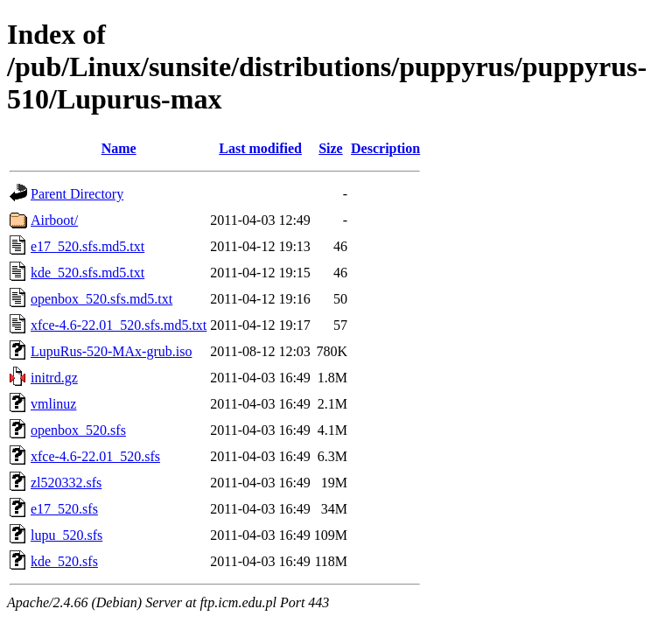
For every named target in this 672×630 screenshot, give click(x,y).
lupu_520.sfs (66, 535)
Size (331, 148)
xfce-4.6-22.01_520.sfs (95, 456)
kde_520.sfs (64, 561)
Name (119, 148)
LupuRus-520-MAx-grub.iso (111, 351)
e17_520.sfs (64, 509)
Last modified (260, 148)
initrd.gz (54, 378)
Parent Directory (77, 194)
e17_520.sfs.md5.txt (87, 246)
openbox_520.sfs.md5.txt (101, 299)
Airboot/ (54, 220)
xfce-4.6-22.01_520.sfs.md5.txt (119, 325)
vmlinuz (53, 404)
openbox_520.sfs (78, 430)
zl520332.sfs (66, 483)
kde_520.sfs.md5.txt (87, 273)
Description (385, 148)
